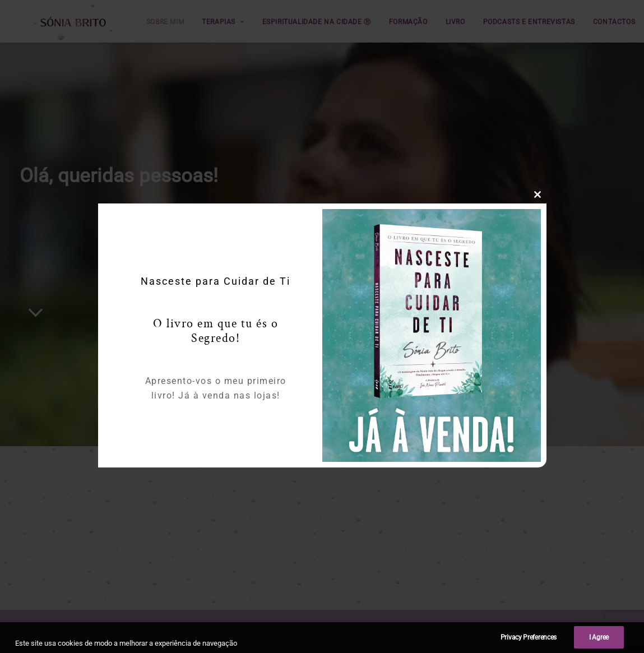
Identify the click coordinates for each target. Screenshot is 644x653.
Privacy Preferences (529, 646)
